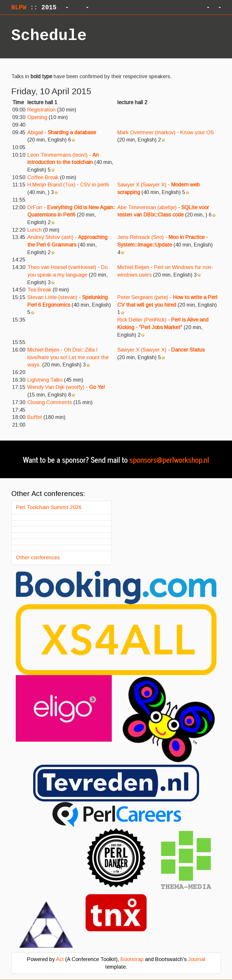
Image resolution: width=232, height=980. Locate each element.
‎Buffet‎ (35, 417)
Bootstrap (132, 959)
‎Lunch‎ (34, 230)
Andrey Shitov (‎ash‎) (50, 237)
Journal (197, 959)
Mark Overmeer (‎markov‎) (146, 132)
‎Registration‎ (41, 110)
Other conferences (38, 558)
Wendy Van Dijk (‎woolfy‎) (56, 387)
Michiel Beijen (133, 267)
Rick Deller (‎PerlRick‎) (142, 320)
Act (60, 959)
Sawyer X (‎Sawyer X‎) (142, 185)
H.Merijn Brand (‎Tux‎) (51, 185)
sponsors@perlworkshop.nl (169, 459)
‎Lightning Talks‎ (45, 380)
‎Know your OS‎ (197, 132)
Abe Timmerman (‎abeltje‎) (147, 207)
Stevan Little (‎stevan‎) (52, 297)
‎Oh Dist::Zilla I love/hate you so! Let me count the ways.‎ (68, 357)
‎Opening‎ (37, 117)
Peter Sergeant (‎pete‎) (143, 297)
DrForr (35, 207)
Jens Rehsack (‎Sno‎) (141, 237)
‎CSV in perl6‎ (95, 185)
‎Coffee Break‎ (43, 177)
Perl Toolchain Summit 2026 (49, 507)
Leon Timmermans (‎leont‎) (57, 155)
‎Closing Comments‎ (50, 402)
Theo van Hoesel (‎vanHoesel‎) (62, 267)
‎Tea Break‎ (39, 290)
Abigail (35, 132)
